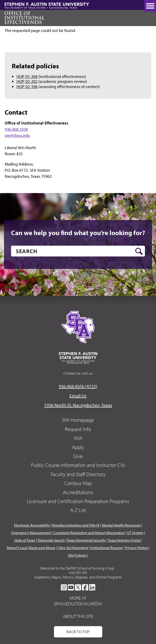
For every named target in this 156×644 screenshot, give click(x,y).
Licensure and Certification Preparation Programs (78, 501)
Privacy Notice (136, 548)
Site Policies (77, 555)
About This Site (78, 616)
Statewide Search (51, 540)
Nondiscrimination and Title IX (76, 525)
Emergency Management (31, 533)
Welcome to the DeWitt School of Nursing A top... (78, 568)
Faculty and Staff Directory (78, 474)
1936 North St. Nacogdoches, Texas (78, 405)
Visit (78, 438)
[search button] (139, 251)
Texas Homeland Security (86, 540)
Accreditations (78, 492)
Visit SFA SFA (78, 573)
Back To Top (78, 632)
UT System (135, 533)
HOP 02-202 (27, 81)
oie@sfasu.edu (17, 135)
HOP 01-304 (27, 76)
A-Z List (78, 510)
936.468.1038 (16, 129)
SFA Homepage (78, 420)
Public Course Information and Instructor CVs (78, 465)
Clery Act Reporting (73, 548)
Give (78, 456)
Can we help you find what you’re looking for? (78, 233)
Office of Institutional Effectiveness (24, 18)
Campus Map (78, 483)
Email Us (78, 396)
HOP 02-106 (27, 87)
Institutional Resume (107, 548)
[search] (78, 251)
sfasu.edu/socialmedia (78, 604)
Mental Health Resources (121, 525)
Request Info (78, 429)
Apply (78, 447)
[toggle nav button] (150, 6)
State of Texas (25, 540)
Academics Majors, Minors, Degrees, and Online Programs (78, 577)
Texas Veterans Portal (124, 540)
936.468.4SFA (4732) (78, 386)
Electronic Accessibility (32, 525)
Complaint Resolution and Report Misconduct (89, 533)
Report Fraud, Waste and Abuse (31, 548)
